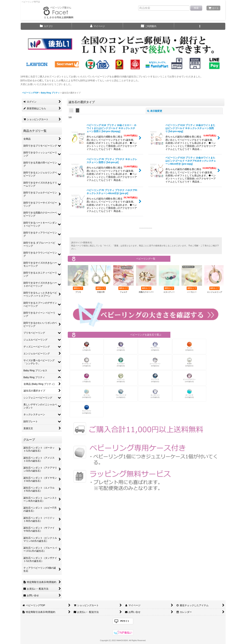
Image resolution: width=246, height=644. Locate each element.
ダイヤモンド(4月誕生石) (87, 362)
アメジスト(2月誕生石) (121, 346)
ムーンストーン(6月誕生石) (155, 362)
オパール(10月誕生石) (87, 394)
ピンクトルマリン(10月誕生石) (189, 378)
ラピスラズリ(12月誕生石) (87, 409)
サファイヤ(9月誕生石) (155, 378)
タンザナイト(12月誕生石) (155, 394)
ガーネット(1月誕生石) (87, 346)
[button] (200, 26)
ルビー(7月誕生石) (87, 378)
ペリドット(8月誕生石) (121, 378)
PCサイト (125, 621)
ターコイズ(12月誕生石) (189, 394)
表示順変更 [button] (155, 111)
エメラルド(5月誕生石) (121, 362)
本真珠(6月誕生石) (189, 362)
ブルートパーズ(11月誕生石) (121, 394)
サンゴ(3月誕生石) (189, 346)
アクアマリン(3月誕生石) (155, 346)
